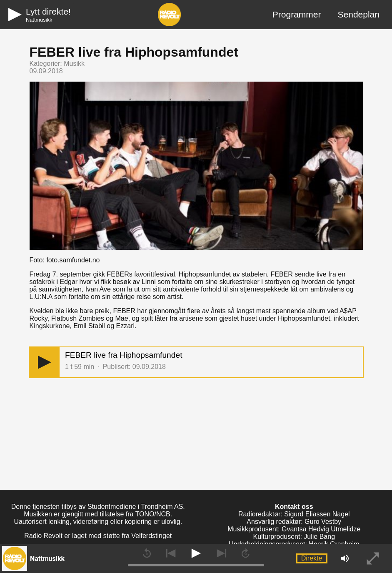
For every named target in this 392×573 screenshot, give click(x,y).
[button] (45, 362)
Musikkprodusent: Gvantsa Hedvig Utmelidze (294, 529)
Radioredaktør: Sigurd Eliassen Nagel (294, 514)
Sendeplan (359, 14)
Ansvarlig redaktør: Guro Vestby (294, 522)
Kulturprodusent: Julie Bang (294, 537)
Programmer (297, 14)
